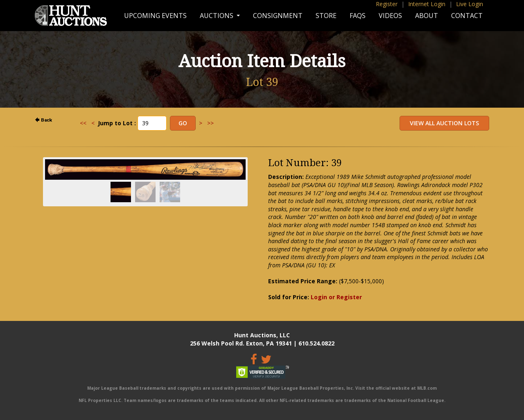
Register (387, 4)
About (427, 16)
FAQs (358, 16)
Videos (390, 16)
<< (83, 123)
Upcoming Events (155, 16)
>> (210, 123)
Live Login (470, 4)
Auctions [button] (217, 16)
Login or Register (336, 297)
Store (326, 16)
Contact (467, 16)
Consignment (278, 16)
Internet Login (427, 4)
